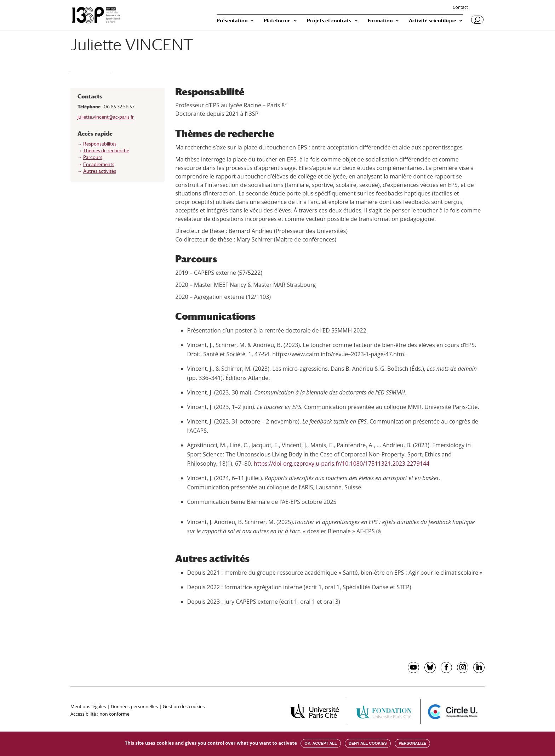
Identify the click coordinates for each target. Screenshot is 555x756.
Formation (380, 21)
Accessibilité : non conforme (100, 714)
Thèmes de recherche (106, 151)
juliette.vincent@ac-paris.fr (106, 117)
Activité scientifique (433, 21)
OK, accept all (321, 743)
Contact (460, 8)
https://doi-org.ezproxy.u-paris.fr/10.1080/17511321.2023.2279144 (342, 464)
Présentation (232, 21)
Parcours (93, 157)
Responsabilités (100, 144)
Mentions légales (88, 706)
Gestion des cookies (184, 706)
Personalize (412, 743)
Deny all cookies (368, 743)
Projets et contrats (329, 21)
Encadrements (99, 164)
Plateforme (277, 21)
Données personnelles (134, 706)
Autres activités (100, 171)
